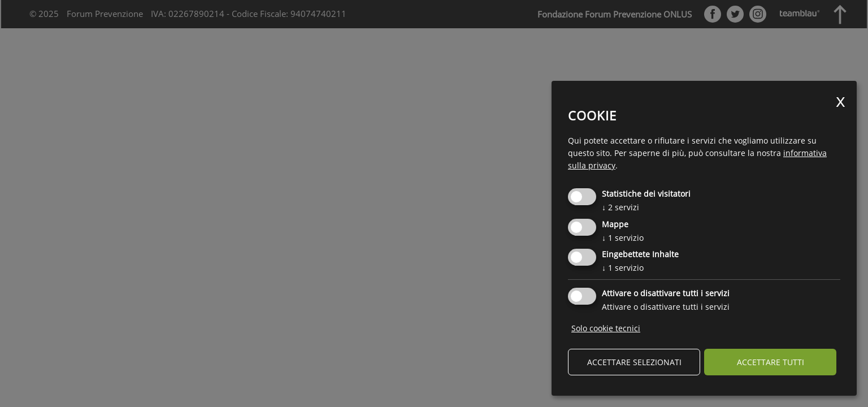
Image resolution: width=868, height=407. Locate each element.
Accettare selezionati (634, 362)
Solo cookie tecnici (606, 328)
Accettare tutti (771, 362)
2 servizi (620, 207)
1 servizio (623, 238)
